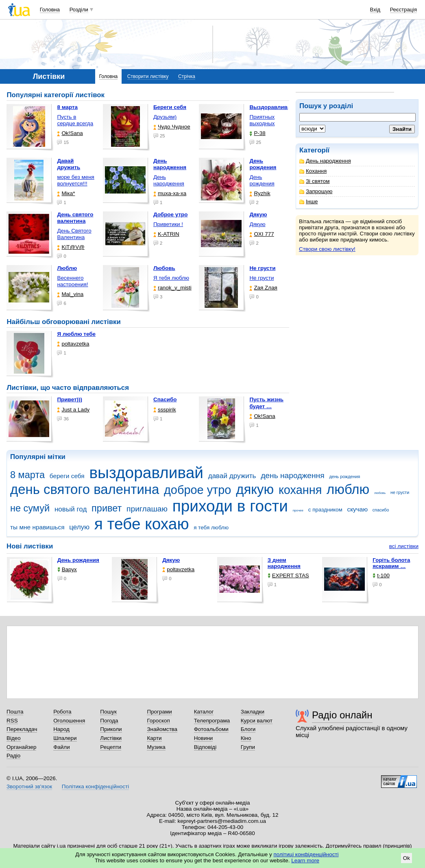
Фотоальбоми (211, 729)
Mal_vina (70, 294)
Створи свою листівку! (327, 249)
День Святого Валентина (74, 234)
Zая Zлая (263, 288)
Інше (308, 201)
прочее (298, 510)
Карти (154, 738)
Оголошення (69, 721)
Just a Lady (73, 410)
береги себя (67, 476)
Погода (109, 721)
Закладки (253, 712)
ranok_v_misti (172, 288)
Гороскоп (158, 721)
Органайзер (21, 747)
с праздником (325, 510)
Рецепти (111, 747)
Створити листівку (148, 76)
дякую (255, 489)
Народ (61, 729)
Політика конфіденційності (95, 786)
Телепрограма (212, 721)
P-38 (257, 133)
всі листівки (404, 546)
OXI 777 (262, 234)
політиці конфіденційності (306, 854)
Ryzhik (260, 193)
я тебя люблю (211, 528)
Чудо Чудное (172, 127)
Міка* (66, 193)
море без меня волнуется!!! (75, 180)
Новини (204, 738)
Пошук (108, 712)
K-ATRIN (166, 234)
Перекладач (22, 729)
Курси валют (257, 721)
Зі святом (315, 181)
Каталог (204, 712)
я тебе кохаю (142, 524)
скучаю (357, 509)
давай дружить (232, 476)
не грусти (400, 492)
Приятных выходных (262, 120)
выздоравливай (146, 473)
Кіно (246, 738)
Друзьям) (165, 117)
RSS (12, 721)
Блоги (248, 729)
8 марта (27, 475)
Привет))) (70, 399)
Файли (62, 747)
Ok (406, 858)
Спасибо (165, 399)
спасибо (381, 510)
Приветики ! (168, 224)
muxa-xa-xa (170, 193)
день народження (293, 475)
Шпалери (65, 738)
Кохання (313, 171)
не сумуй (30, 508)
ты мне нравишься (37, 527)
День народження (325, 161)
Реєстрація (403, 10)
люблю (348, 489)
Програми (159, 712)
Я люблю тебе (76, 334)
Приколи (111, 729)
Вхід (375, 10)
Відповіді (205, 747)
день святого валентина (85, 489)
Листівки (111, 738)
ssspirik (165, 410)
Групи (248, 747)
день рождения (344, 476)
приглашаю (147, 509)
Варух (67, 569)
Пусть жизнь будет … (266, 403)
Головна (50, 10)
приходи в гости (230, 506)
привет (107, 508)
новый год (71, 509)
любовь (380, 493)
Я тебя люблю (171, 278)
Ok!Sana (70, 133)
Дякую (257, 224)
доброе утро (197, 490)
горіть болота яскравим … (391, 563)
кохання (300, 490)
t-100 (381, 575)
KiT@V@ (71, 247)
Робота (62, 712)
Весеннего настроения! (72, 281)
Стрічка (187, 76)
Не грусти (262, 278)
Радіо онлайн (342, 715)
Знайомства (162, 729)
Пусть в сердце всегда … (75, 123)
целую (79, 527)
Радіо (13, 756)
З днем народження (284, 563)
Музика (156, 747)
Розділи (79, 10)
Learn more (305, 860)
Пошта (15, 712)
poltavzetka (73, 344)
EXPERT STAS (288, 575)
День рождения (262, 180)
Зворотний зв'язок (29, 786)
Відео (14, 738)
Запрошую (316, 191)
